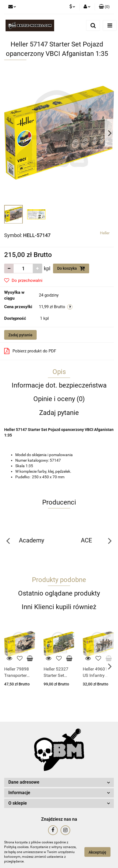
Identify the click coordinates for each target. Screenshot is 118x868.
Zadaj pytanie (20, 335)
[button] (104, 7)
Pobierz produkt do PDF (30, 351)
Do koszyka (71, 268)
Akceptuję (97, 852)
